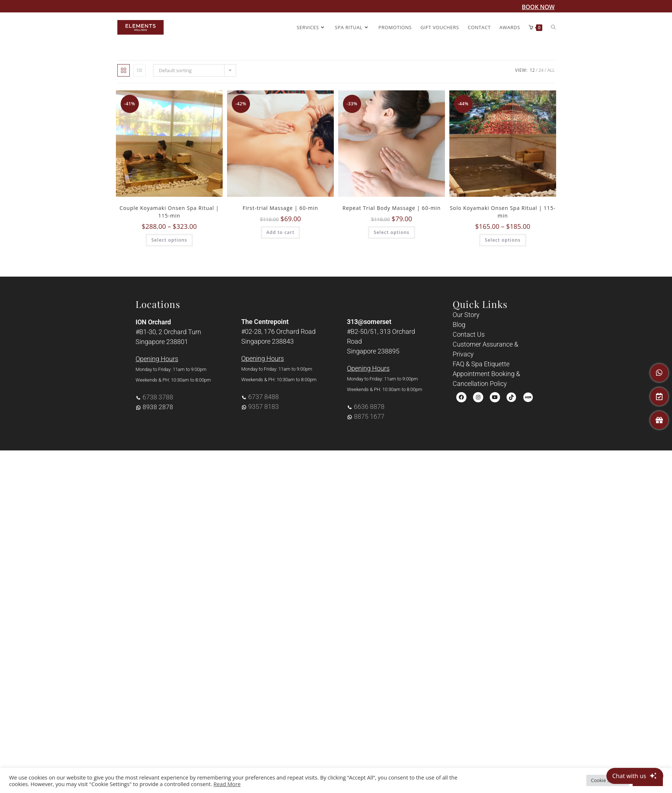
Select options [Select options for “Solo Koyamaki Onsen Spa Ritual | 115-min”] (503, 240)
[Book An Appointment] (659, 396)
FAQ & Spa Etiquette (481, 364)
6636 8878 (369, 407)
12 (532, 70)
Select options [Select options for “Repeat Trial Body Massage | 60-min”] (391, 232)
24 (541, 70)
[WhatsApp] (659, 373)
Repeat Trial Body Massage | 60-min (392, 208)
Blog (459, 325)
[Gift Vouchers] (659, 420)
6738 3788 (158, 397)
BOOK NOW (538, 7)
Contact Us (469, 334)
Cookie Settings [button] (608, 780)
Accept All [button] (648, 780)
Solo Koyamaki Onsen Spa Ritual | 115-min (503, 212)
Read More (227, 784)
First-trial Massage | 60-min (280, 208)
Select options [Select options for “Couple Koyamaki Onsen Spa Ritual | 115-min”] (169, 240)
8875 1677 (369, 416)
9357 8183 (263, 407)
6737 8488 (263, 397)
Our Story (466, 315)
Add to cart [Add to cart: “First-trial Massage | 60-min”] (280, 232)
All (551, 70)
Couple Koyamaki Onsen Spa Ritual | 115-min (169, 212)
